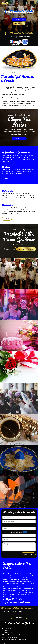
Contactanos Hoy (19, 617)
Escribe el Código (17, 532)
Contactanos (9, 249)
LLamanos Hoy (19, 139)
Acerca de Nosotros (26, 249)
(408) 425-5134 (7, 630)
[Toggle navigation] (32, 3)
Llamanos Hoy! (19, 20)
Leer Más (7, 179)
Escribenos (19, 24)
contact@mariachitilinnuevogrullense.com (15, 634)
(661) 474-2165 (7, 632)
